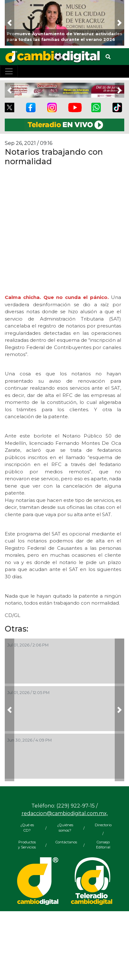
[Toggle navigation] (9, 71)
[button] (10, 23)
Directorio (103, 825)
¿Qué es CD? (27, 828)
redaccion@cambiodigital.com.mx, (65, 813)
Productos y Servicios (27, 845)
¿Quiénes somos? (65, 828)
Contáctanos (65, 842)
